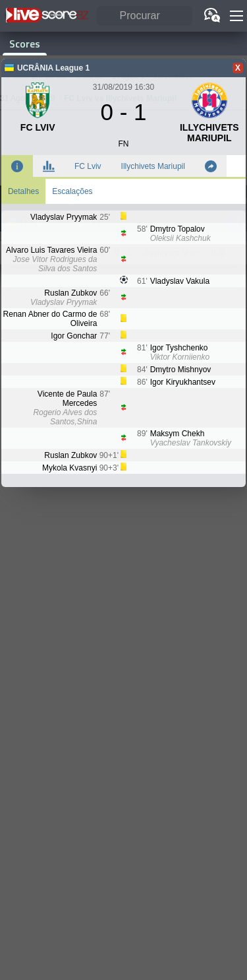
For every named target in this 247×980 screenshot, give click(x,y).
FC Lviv (88, 166)
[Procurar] (145, 16)
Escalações (72, 191)
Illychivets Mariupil (153, 166)
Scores (25, 44)
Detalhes (23, 191)
